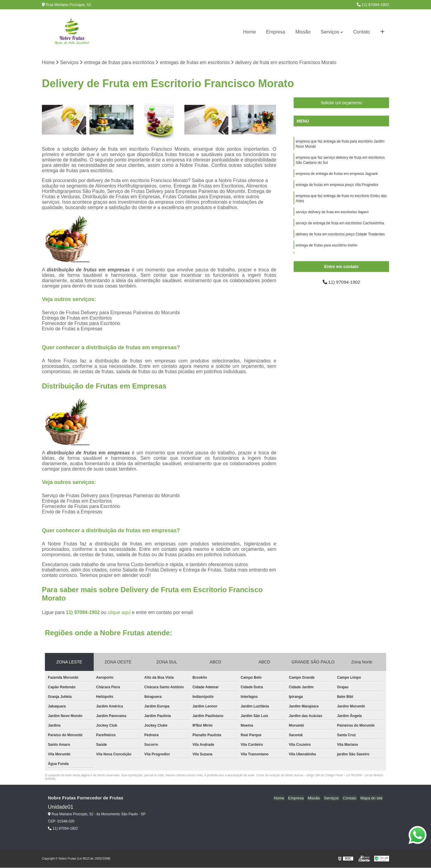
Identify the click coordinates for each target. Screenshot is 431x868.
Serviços (330, 32)
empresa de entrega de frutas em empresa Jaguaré (337, 175)
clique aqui (119, 613)
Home (249, 32)
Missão (303, 32)
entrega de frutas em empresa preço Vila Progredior (337, 187)
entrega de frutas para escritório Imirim (327, 249)
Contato (362, 32)
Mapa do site (372, 798)
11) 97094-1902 (373, 5)
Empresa (276, 32)
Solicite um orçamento (341, 103)
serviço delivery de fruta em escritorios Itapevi (332, 215)
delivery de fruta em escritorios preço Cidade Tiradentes (340, 238)
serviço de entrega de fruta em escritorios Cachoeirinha (340, 226)
